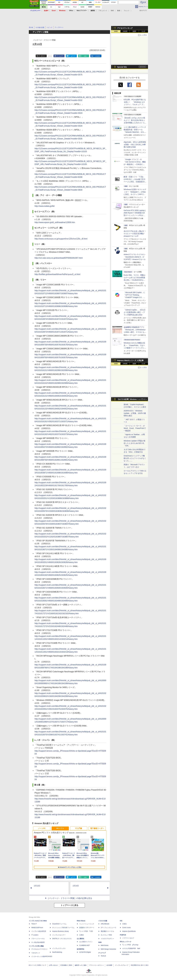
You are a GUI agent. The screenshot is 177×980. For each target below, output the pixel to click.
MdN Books (105, 945)
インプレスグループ (122, 965)
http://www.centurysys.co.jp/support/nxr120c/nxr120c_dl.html (61, 239)
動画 (119, 11)
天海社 (125, 924)
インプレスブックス (59, 948)
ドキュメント (103, 11)
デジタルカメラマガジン (39, 949)
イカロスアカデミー (107, 939)
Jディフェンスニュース (109, 928)
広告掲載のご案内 (66, 965)
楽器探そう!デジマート (87, 928)
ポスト (43, 56)
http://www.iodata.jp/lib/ (45, 206)
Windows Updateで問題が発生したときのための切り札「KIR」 (134, 443)
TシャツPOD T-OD (86, 931)
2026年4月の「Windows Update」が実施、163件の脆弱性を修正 (135, 413)
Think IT (34, 924)
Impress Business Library (61, 931)
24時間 (125, 31)
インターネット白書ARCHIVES (42, 956)
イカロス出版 (103, 921)
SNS (112, 11)
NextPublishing (57, 952)
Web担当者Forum (37, 928)
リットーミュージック (87, 924)
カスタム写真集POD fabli (131, 948)
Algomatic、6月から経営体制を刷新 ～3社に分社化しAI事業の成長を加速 (135, 145)
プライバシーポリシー (96, 965)
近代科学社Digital (85, 952)
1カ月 (144, 31)
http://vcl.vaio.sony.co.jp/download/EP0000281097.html (59, 258)
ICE (121, 921)
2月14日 (76, 886)
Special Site (122, 67)
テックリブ (102, 953)
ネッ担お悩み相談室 (38, 942)
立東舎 (81, 935)
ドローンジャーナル (38, 939)
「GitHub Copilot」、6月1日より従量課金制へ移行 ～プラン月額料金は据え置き (135, 312)
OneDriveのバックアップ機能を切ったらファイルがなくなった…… (135, 458)
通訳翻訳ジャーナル (107, 931)
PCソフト (60, 828)
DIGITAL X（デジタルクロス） (62, 939)
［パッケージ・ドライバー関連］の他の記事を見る (69, 898)
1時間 (116, 31)
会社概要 (109, 965)
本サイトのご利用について (37, 965)
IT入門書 (79, 828)
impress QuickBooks (129, 931)
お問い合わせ (53, 965)
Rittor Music (81, 921)
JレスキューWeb (106, 935)
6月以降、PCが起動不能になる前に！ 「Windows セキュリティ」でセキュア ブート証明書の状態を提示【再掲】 (135, 104)
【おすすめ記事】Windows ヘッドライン (132, 399)
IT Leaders (35, 935)
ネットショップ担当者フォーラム (63, 928)
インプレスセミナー (59, 935)
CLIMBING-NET (85, 945)
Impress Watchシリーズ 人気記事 (130, 360)
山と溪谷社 (81, 939)
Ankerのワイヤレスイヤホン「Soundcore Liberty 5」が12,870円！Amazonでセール (135, 257)
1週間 (134, 31)
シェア (61, 56)
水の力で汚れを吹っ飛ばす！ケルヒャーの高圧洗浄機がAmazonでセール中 (135, 234)
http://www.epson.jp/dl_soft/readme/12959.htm (55, 222)
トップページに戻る (69, 905)
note (85, 56)
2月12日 (37, 886)
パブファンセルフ (128, 938)
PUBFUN (123, 935)
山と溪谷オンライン (86, 942)
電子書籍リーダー (97, 828)
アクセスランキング (125, 28)
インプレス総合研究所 (39, 931)
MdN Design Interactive (108, 949)
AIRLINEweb (105, 924)
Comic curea (126, 928)
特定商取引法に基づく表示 (140, 965)
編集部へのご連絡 (81, 965)
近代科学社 (81, 949)
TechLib (103, 956)
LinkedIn (98, 56)
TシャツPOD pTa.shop (130, 945)
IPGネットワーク (126, 942)
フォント (127, 11)
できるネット (36, 953)
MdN (100, 942)
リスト (50, 56)
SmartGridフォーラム (59, 924)
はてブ (73, 56)
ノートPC (42, 828)
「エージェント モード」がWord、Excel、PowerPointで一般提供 (135, 428)
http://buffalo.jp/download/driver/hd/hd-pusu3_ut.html (57, 274)
